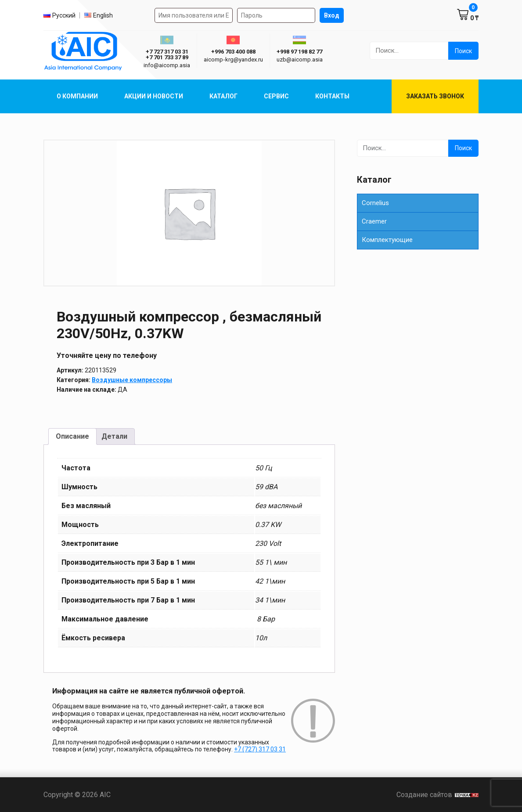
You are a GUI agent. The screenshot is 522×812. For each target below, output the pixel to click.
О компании (77, 96)
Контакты (332, 96)
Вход (332, 15)
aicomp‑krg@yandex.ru (233, 60)
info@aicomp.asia (167, 65)
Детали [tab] (114, 436)
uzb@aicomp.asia (300, 60)
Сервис (276, 96)
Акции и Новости (154, 96)
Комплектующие (387, 240)
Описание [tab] (72, 436)
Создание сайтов (437, 795)
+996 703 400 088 (233, 52)
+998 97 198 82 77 (299, 52)
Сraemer (374, 221)
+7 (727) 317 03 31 (260, 749)
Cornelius (375, 203)
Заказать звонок (435, 96)
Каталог (223, 96)
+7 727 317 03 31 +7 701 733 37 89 (167, 54)
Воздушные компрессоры (132, 380)
